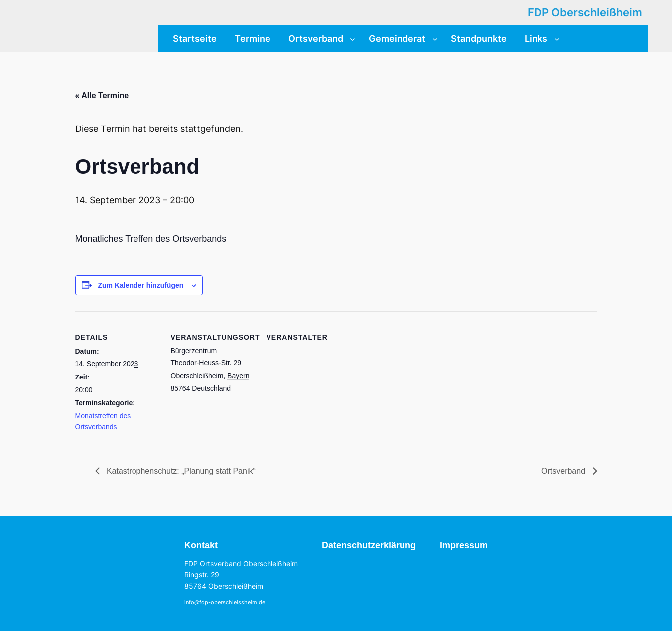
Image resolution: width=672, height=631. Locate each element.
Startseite (195, 39)
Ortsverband (564, 471)
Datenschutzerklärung (369, 545)
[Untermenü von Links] (557, 39)
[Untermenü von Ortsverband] (352, 39)
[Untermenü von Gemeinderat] (435, 39)
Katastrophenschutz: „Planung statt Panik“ (180, 471)
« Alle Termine (102, 95)
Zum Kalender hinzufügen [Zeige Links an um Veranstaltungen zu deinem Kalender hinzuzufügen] (140, 285)
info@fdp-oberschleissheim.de (225, 602)
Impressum (464, 545)
